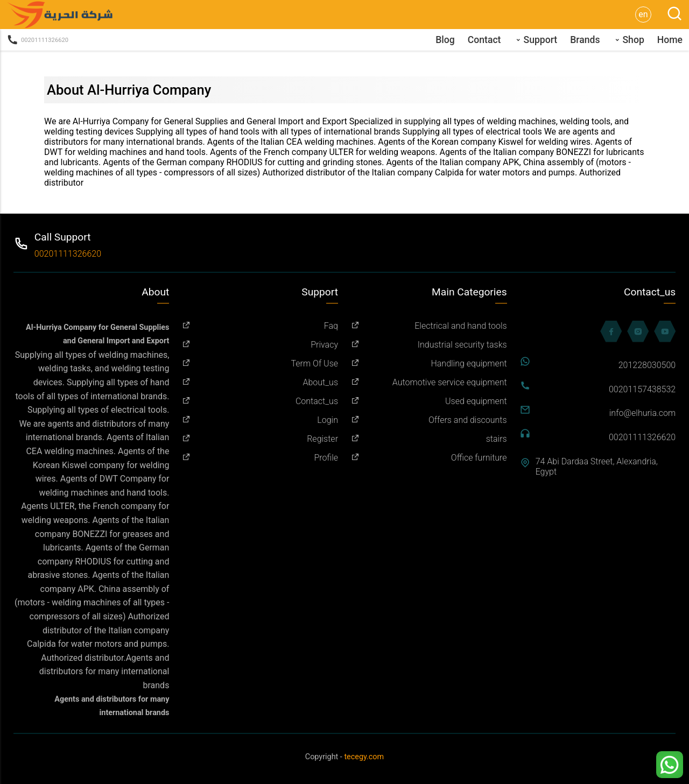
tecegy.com (364, 757)
